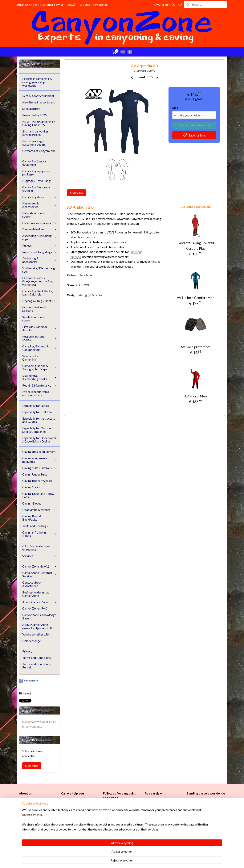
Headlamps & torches (40, 510)
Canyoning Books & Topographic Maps (40, 367)
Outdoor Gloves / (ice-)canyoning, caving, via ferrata (38, 281)
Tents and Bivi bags (35, 526)
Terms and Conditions (37, 658)
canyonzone (29, 681)
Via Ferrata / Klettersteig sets (39, 270)
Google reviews (76, 835)
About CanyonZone (40, 602)
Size (175, 108)
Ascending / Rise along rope (40, 237)
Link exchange (32, 641)
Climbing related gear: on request (40, 548)
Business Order (27, 4)
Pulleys (40, 245)
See (49, 839)
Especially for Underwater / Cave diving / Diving (39, 440)
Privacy (27, 651)
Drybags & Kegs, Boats (40, 301)
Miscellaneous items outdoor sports (36, 393)
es (110, 824)
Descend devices (40, 229)
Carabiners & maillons (40, 223)
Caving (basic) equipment (39, 452)
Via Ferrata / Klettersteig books (40, 377)
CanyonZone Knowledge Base (80, 826)
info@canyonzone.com (77, 809)
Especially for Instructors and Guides (39, 420)
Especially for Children (37, 412)
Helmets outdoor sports (40, 215)
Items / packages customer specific (34, 143)
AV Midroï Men (196, 396)
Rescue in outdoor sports (40, 338)
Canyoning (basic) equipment (34, 163)
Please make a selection (194, 125)
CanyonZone (39, 801)
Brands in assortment (159, 818)
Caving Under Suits (35, 474)
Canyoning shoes (40, 197)
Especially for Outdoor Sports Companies (37, 430)
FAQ (64, 830)
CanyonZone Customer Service (40, 574)
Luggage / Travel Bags (37, 181)
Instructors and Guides (118, 828)
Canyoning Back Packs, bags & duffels (40, 293)
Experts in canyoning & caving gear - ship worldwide (37, 82)
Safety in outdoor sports (40, 319)
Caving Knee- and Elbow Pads (38, 495)
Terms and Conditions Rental (40, 666)
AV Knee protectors (196, 347)
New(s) (71, 4)
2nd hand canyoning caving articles (35, 133)
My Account (165, 5)
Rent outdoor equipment (38, 96)
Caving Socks (31, 487)
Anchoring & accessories (40, 260)
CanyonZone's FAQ (35, 608)
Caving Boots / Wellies (37, 481)
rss (140, 861)
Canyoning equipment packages (40, 173)
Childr (118, 824)
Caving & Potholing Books (40, 534)
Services (40, 556)
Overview (77, 193)
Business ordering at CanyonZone (36, 594)
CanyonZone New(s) (40, 566)
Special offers (31, 109)
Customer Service (52, 4)
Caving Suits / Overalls (40, 468)
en (124, 824)
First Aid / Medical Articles (40, 328)
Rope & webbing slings (40, 252)
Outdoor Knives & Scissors (34, 309)
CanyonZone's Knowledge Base (39, 616)
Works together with (36, 634)
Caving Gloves (32, 503)
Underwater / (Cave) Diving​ (121, 837)
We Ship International (94, 4)
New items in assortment (39, 102)
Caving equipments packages (40, 460)
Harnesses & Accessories (40, 205)
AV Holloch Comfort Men (195, 298)
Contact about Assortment (32, 584)
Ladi (106, 824)
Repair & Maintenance (40, 385)
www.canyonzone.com (78, 813)
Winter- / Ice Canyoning (40, 358)
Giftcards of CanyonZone (39, 151)
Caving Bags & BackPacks (40, 518)
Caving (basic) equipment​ (119, 815)
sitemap (133, 861)
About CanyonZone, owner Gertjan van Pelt (37, 626)
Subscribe (32, 766)
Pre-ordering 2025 (35, 115)
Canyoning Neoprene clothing (40, 189)
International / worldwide (202, 807)
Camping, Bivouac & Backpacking (40, 348)
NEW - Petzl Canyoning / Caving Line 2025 (39, 123)
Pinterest (25, 693)
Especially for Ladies (36, 406)
